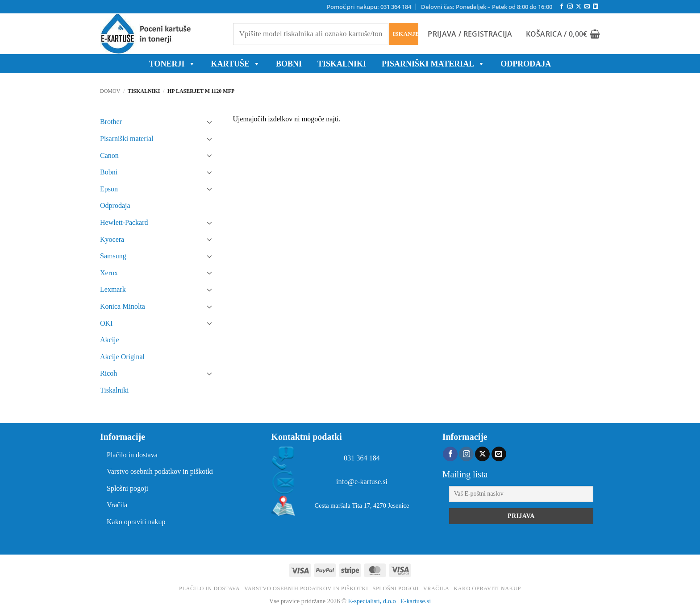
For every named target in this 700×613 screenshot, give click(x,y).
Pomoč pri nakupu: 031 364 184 (369, 7)
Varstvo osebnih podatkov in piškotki (160, 471)
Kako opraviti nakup (136, 522)
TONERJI (172, 64)
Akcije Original (122, 357)
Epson (109, 189)
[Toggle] (210, 122)
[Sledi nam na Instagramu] (570, 7)
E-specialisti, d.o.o (372, 601)
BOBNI (289, 64)
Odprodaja (115, 205)
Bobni (109, 172)
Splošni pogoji (127, 488)
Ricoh (108, 373)
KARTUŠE (236, 64)
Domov (110, 91)
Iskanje (405, 34)
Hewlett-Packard (124, 222)
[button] (470, 34)
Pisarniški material (433, 64)
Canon (109, 155)
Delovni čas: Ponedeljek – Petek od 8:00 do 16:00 (487, 7)
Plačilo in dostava (132, 455)
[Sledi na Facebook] (562, 7)
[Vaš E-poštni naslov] (521, 494)
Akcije (110, 340)
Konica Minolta (123, 306)
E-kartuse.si (416, 601)
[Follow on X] (579, 7)
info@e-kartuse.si (362, 482)
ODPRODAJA (526, 64)
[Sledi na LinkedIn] (596, 7)
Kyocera (112, 239)
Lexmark (113, 289)
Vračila (117, 505)
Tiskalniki (342, 64)
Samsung (113, 256)
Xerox (109, 273)
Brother (111, 122)
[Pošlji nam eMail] (587, 7)
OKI (106, 323)
